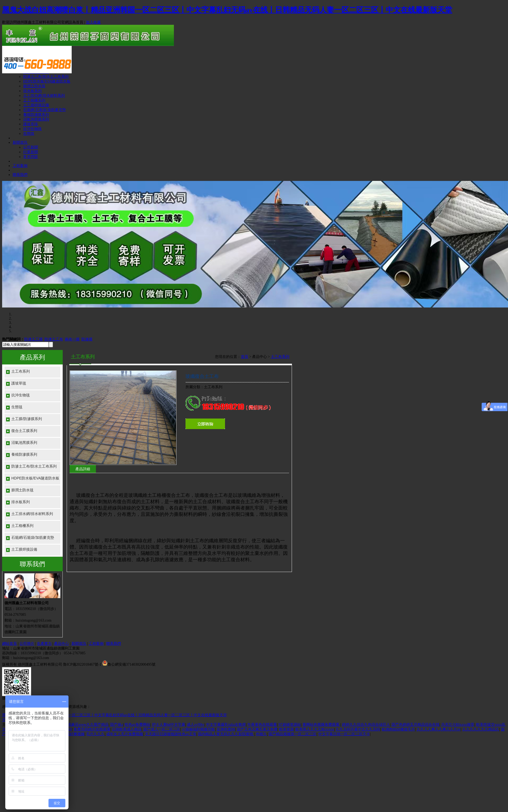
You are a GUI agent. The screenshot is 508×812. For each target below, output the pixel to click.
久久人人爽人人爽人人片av (439, 729)
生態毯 (29, 134)
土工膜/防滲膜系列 (27, 419)
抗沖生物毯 (32, 129)
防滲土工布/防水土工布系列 (46, 77)
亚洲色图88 (226, 729)
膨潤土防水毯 (34, 86)
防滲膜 (87, 339)
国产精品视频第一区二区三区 (292, 734)
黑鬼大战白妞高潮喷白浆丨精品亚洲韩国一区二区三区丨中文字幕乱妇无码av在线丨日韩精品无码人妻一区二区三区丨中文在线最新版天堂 (227, 10)
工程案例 (20, 166)
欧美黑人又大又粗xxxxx (315, 729)
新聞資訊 (20, 143)
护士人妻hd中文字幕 (169, 725)
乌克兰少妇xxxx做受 (458, 725)
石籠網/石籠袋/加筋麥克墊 (45, 110)
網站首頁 (9, 644)
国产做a (116, 725)
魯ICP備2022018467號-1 (82, 664)
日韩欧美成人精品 (127, 729)
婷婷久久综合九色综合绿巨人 (366, 725)
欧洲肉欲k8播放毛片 (398, 729)
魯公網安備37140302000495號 (131, 664)
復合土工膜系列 (24, 431)
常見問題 (31, 157)
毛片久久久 (95, 734)
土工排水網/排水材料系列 (44, 96)
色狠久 (261, 734)
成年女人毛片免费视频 (125, 734)
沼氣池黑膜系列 (36, 119)
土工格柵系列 (34, 100)
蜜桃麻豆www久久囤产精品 (86, 725)
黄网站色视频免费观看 (321, 725)
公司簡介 (27, 644)
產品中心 (61, 644)
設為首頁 (76, 22)
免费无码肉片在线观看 (92, 729)
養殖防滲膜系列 (36, 115)
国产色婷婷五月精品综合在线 (416, 725)
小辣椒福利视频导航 (198, 729)
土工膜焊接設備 (36, 105)
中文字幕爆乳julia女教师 (226, 725)
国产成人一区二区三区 (162, 729)
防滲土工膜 (33, 339)
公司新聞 (31, 147)
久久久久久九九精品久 (481, 729)
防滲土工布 (54, 339)
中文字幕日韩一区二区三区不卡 (344, 734)
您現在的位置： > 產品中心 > (252, 357)
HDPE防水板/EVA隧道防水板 (47, 81)
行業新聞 (31, 152)
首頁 (245, 357)
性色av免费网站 (137, 725)
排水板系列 (32, 91)
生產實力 (44, 644)
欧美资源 (286, 729)
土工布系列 (21, 371)
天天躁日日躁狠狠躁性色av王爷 (171, 734)
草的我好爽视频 (72, 734)
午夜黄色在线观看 (262, 725)
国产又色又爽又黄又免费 (257, 729)
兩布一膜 (72, 339)
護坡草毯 (31, 124)
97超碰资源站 (290, 725)
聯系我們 (20, 175)
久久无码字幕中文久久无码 (358, 729)
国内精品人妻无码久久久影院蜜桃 (226, 734)
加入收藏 (93, 22)
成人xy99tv (196, 725)
